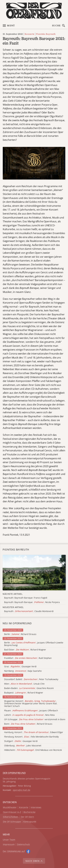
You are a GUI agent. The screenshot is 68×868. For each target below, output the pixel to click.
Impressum (9, 845)
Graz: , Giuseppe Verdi (20, 667)
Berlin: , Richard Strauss (20, 634)
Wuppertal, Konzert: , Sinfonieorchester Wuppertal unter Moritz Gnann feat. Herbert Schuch (31, 704)
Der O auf (14, 851)
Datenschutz (23, 845)
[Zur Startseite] (34, 11)
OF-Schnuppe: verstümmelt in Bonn (35, 720)
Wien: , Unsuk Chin (24, 684)
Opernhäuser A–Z (12, 812)
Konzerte (30, 34)
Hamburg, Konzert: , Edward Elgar (34, 732)
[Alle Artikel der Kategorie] (34, 572)
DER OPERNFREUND (14, 773)
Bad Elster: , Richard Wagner (25, 650)
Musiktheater (10, 807)
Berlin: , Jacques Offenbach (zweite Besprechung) (34, 644)
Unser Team (9, 840)
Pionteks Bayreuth (46, 34)
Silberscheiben (11, 817)
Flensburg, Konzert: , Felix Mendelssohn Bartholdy (31, 737)
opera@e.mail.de (21, 790)
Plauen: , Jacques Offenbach (31, 711)
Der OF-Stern (27, 817)
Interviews (36, 807)
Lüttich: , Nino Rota (29, 715)
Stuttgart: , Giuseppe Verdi (21, 741)
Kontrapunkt (30, 822)
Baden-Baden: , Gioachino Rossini (29, 688)
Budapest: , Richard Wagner (24, 693)
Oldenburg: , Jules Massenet (23, 746)
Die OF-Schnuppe (12, 822)
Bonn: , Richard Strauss (28, 724)
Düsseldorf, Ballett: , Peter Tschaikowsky (31, 679)
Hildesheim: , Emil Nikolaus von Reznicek (33, 750)
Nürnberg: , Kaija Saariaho (23, 671)
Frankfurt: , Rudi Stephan (28, 658)
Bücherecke (29, 812)
